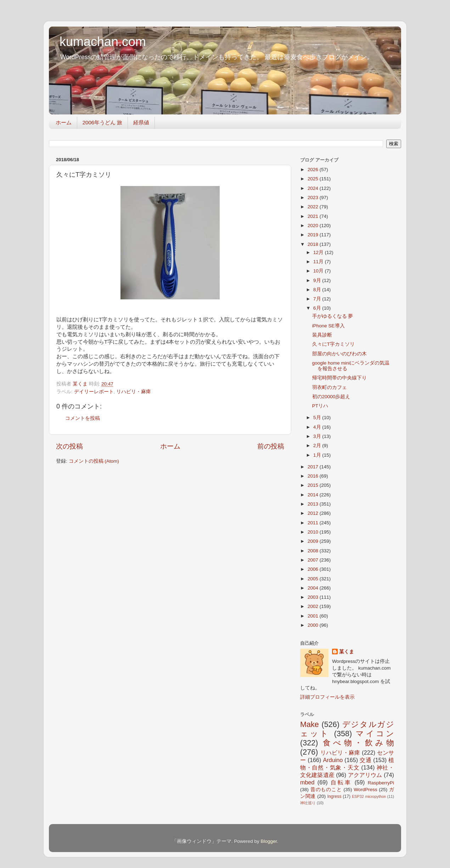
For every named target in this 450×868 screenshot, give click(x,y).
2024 (314, 188)
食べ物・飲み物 (358, 743)
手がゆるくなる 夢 (333, 316)
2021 (314, 216)
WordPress (365, 790)
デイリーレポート (94, 392)
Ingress (334, 796)
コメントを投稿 (83, 418)
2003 (314, 597)
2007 (314, 560)
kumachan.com (103, 42)
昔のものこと (326, 790)
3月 (318, 436)
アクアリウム (365, 775)
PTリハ (320, 406)
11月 (319, 262)
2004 (314, 588)
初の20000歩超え (331, 397)
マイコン (375, 734)
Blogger (269, 841)
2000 (314, 625)
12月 (319, 252)
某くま (347, 652)
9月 (318, 280)
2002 (314, 606)
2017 (314, 467)
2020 (314, 226)
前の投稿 (271, 446)
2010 (314, 532)
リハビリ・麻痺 (134, 392)
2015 (314, 485)
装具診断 (322, 335)
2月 (318, 446)
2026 (314, 170)
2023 (314, 198)
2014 (314, 495)
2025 (314, 179)
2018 (314, 244)
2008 (314, 551)
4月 (318, 427)
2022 (314, 207)
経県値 (141, 122)
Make (310, 724)
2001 (314, 616)
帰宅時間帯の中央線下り (339, 378)
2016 (314, 476)
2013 (314, 504)
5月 (318, 418)
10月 (319, 271)
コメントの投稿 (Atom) (94, 461)
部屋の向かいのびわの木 (339, 354)
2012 (314, 513)
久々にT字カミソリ (333, 344)
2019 (314, 235)
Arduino (333, 760)
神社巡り (308, 803)
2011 (314, 523)
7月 (318, 299)
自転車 (341, 782)
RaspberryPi (381, 783)
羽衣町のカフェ (330, 387)
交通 (365, 760)
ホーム (64, 122)
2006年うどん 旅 (103, 122)
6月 (318, 308)
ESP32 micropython (369, 796)
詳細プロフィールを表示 (327, 697)
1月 (318, 455)
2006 (314, 569)
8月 (318, 290)
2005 (314, 579)
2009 (314, 541)
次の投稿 (69, 446)
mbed (307, 782)
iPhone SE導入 (328, 326)
